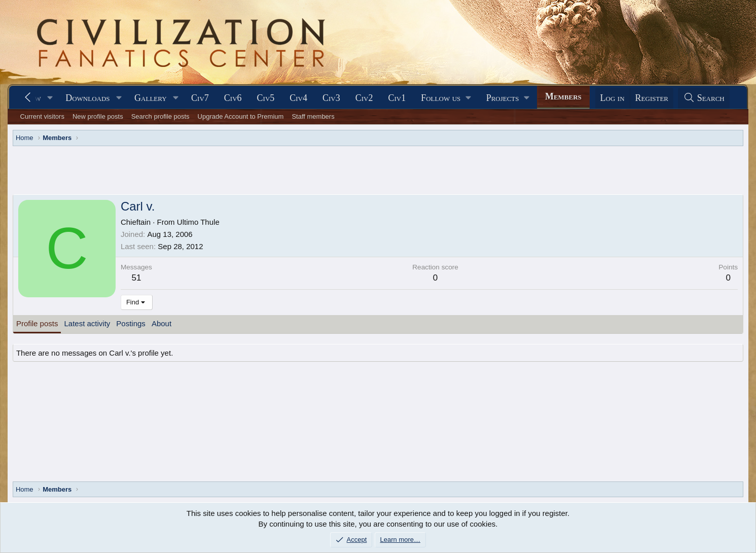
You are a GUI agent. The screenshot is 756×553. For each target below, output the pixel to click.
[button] (50, 98)
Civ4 (298, 98)
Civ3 (331, 98)
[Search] (704, 98)
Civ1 (397, 98)
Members (563, 96)
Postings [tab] (131, 323)
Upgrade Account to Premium (241, 116)
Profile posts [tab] (37, 323)
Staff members (313, 116)
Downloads (87, 98)
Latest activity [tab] (87, 323)
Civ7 (200, 98)
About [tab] (161, 323)
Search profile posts (160, 116)
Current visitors (42, 116)
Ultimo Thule (198, 222)
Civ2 (364, 98)
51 (136, 278)
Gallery (151, 98)
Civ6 (233, 98)
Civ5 (266, 98)
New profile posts (98, 116)
